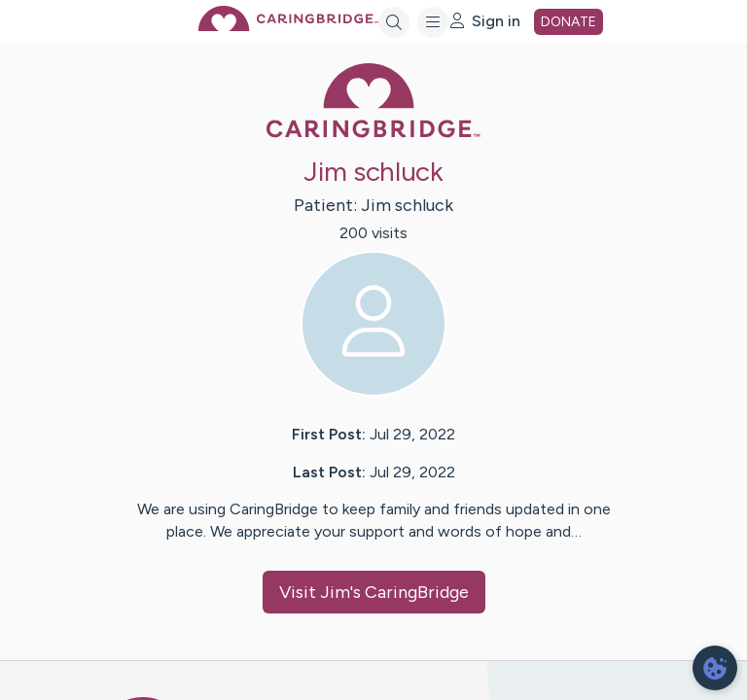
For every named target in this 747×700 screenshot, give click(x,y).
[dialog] (715, 668)
